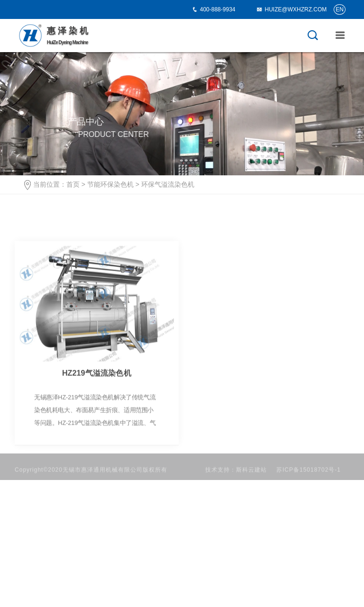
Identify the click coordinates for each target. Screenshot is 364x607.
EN (340, 9)
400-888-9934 (218, 9)
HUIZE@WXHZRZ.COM (291, 9)
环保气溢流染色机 (168, 184)
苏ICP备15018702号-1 (309, 476)
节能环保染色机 (110, 184)
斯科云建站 (251, 476)
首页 (73, 184)
